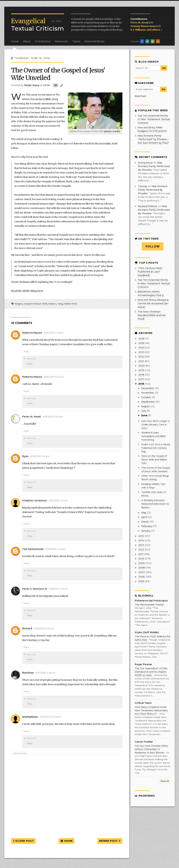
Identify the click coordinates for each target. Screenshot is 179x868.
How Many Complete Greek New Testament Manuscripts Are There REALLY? (151, 710)
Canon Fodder (144, 742)
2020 (142, 366)
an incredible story (47, 99)
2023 (142, 352)
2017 (141, 379)
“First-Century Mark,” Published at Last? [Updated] (150, 272)
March (145, 522)
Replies (31, 359)
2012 (141, 550)
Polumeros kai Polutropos (151, 601)
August (146, 406)
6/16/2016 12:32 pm (54, 377)
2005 (142, 581)
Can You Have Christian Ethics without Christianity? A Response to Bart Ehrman (151, 749)
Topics (76, 41)
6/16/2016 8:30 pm (44, 629)
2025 (142, 343)
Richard (27, 628)
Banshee (28, 673)
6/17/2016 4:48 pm (46, 673)
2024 (142, 348)
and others (154, 30)
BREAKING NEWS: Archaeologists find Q (151, 293)
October (147, 397)
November (148, 393)
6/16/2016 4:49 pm (56, 549)
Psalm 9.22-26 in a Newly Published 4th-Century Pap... (156, 448)
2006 (142, 577)
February (147, 526)
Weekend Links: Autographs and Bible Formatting (154, 436)
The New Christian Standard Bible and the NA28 (152, 315)
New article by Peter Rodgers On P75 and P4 (152, 129)
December (148, 388)
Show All (165, 781)
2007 (142, 572)
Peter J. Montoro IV (35, 589)
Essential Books (95, 41)
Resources (61, 41)
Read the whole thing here (27, 291)
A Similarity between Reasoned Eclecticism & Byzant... (155, 504)
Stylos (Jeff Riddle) (147, 632)
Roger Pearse (143, 664)
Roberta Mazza (32, 333)
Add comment (20, 753)
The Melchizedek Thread (149, 605)
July (144, 411)
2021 (141, 361)
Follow (153, 246)
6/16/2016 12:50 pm (53, 417)
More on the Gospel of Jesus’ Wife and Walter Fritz (154, 459)
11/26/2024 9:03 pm (50, 717)
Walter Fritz (71, 304)
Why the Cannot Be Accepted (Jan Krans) (153, 303)
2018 (141, 375)
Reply (26, 351)
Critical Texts (143, 703)
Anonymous (145, 163)
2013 (141, 545)
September (148, 402)
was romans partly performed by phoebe (154, 166)
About (27, 41)
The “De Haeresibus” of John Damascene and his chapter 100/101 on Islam (151, 672)
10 (56, 85)
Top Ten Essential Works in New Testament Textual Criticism (154, 119)
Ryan (25, 456)
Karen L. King (56, 304)
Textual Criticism (38, 25)
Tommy (142, 186)
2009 (142, 563)
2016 (141, 384)
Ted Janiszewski (33, 549)
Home (15, 41)
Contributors (43, 41)
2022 (142, 357)
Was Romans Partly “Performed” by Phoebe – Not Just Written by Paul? (153, 139)
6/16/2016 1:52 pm (40, 456)
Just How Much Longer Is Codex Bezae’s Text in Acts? (156, 424)
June (145, 415)
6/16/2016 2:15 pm (58, 501)
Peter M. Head (140, 23)
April (144, 517)
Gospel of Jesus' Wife (36, 304)
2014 (141, 540)
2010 (141, 559)
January (146, 531)
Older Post (23, 841)
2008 (142, 568)
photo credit (112, 131)
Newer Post (110, 841)
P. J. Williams (138, 30)
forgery (19, 304)
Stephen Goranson (34, 500)
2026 (142, 338)
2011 (141, 554)
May (144, 513)
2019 (141, 370)
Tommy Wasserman (143, 26)
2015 (141, 536)
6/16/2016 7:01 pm (59, 589)
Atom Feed (140, 96)
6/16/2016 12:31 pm (54, 333)
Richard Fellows (148, 206)
